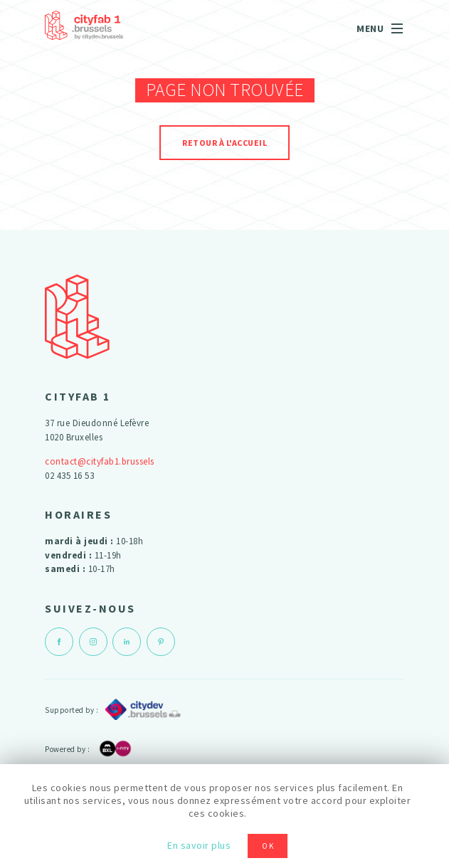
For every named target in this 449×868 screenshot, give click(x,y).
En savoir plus (199, 845)
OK (268, 846)
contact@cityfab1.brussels (100, 461)
